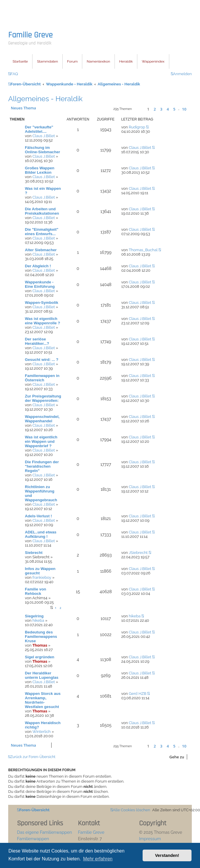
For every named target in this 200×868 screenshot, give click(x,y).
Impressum (150, 839)
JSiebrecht (138, 553)
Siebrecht (34, 553)
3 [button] (161, 109)
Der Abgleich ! (38, 266)
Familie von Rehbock (36, 591)
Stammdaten (47, 61)
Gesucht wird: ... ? (42, 360)
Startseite (20, 61)
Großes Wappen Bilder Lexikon (40, 170)
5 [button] (174, 109)
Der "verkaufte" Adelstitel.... (39, 129)
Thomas (40, 645)
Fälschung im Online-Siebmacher (42, 150)
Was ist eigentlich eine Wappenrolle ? (42, 321)
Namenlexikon (98, 61)
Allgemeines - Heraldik (45, 99)
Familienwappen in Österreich (42, 378)
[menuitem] (13, 74)
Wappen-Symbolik (42, 303)
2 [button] (155, 109)
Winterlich (42, 732)
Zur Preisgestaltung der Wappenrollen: (43, 398)
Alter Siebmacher (41, 250)
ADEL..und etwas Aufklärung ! (41, 534)
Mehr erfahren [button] (98, 859)
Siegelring (34, 616)
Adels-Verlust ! (38, 516)
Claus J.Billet (44, 136)
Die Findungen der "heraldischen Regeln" (42, 466)
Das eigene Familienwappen (45, 832)
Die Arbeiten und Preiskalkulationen (42, 211)
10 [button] (184, 109)
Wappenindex (153, 61)
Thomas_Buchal (143, 250)
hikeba (38, 620)
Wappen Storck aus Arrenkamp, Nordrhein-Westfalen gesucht (43, 700)
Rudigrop (137, 127)
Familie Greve (30, 35)
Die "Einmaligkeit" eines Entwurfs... (42, 232)
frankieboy (42, 577)
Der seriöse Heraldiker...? (37, 341)
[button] (139, 109)
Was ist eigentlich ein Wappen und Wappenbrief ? (41, 441)
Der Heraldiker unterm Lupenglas (42, 675)
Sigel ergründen (40, 657)
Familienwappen (33, 839)
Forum (72, 61)
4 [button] (168, 109)
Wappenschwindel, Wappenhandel (42, 419)
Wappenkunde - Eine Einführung (40, 284)
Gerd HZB (138, 694)
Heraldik (126, 61)
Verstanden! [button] (167, 855)
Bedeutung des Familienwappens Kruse (41, 637)
